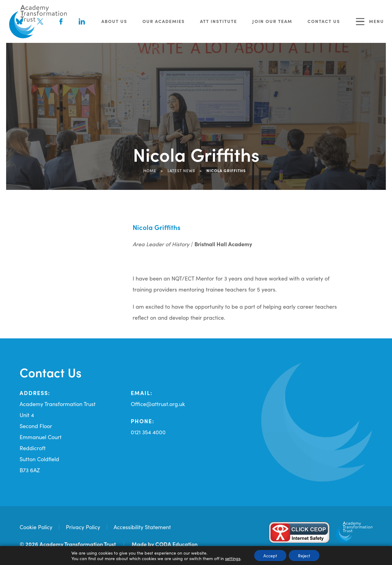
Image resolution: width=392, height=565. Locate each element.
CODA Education (176, 544)
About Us (114, 21)
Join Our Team (272, 21)
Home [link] (150, 170)
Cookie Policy (36, 527)
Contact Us (324, 21)
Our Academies (164, 21)
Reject (304, 556)
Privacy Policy (83, 527)
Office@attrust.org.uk (158, 404)
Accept (270, 556)
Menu (370, 22)
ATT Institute (219, 21)
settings (233, 558)
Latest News (181, 170)
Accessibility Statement (142, 527)
